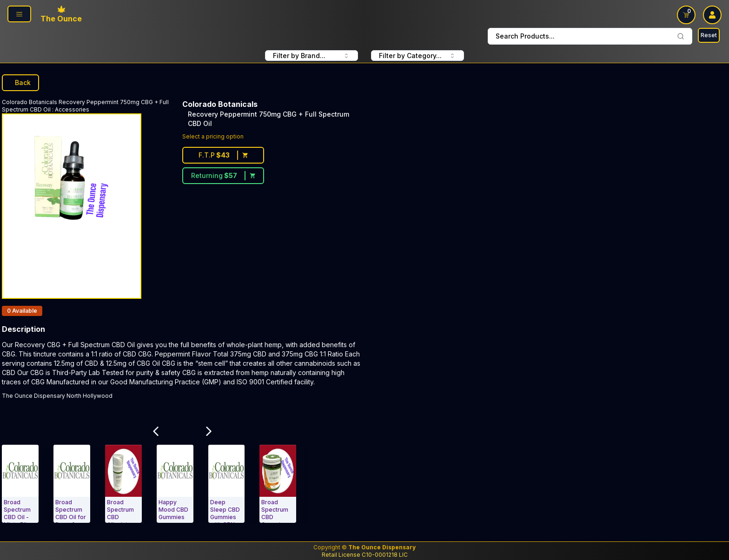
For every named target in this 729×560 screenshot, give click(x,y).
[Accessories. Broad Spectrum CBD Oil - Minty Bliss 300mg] (20, 484)
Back (20, 82)
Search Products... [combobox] (590, 36)
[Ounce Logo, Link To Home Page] (61, 15)
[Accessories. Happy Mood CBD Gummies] (175, 484)
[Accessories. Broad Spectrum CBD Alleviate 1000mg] (123, 484)
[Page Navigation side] (19, 14)
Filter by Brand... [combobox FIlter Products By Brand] (311, 56)
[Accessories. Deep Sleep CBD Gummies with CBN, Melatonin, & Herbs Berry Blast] (227, 484)
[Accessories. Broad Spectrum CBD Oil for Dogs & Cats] (72, 484)
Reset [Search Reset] (709, 35)
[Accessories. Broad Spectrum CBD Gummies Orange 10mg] (278, 484)
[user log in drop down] (712, 15)
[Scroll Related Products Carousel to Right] (209, 432)
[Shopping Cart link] (686, 15)
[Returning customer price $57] (223, 176)
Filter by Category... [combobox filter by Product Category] (418, 56)
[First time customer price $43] (223, 155)
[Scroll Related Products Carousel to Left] (156, 432)
